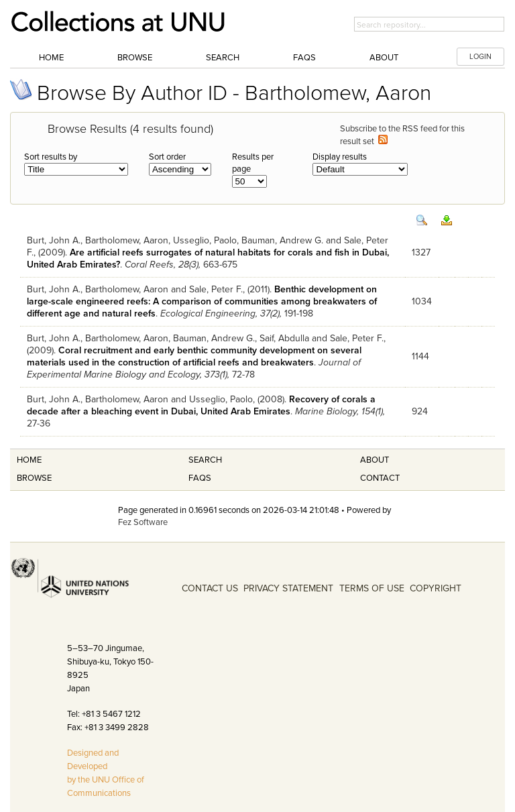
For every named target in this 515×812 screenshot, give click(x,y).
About (384, 58)
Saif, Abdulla (284, 338)
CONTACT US (210, 588)
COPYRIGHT (436, 588)
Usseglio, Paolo (205, 240)
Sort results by (51, 157)
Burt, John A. (54, 240)
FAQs (304, 58)
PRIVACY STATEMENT (288, 588)
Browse (135, 58)
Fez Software (143, 522)
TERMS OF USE (372, 588)
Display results (340, 157)
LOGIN (480, 57)
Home (51, 58)
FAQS (200, 478)
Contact (380, 478)
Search (223, 58)
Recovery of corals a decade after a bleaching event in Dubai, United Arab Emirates (201, 405)
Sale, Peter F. (216, 289)
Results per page (253, 163)
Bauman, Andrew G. (282, 240)
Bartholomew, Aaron (127, 240)
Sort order (167, 157)
